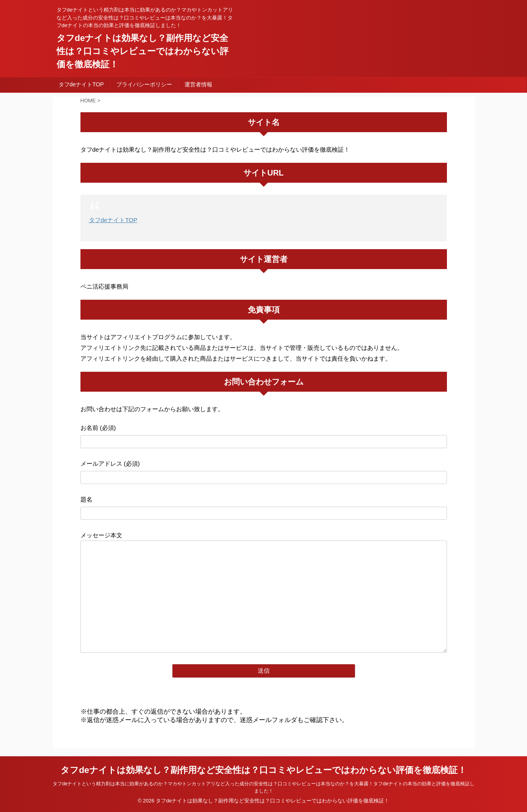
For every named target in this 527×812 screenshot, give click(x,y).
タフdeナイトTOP (81, 84)
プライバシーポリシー (144, 84)
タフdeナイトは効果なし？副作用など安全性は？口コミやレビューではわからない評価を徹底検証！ (143, 51)
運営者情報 (198, 84)
